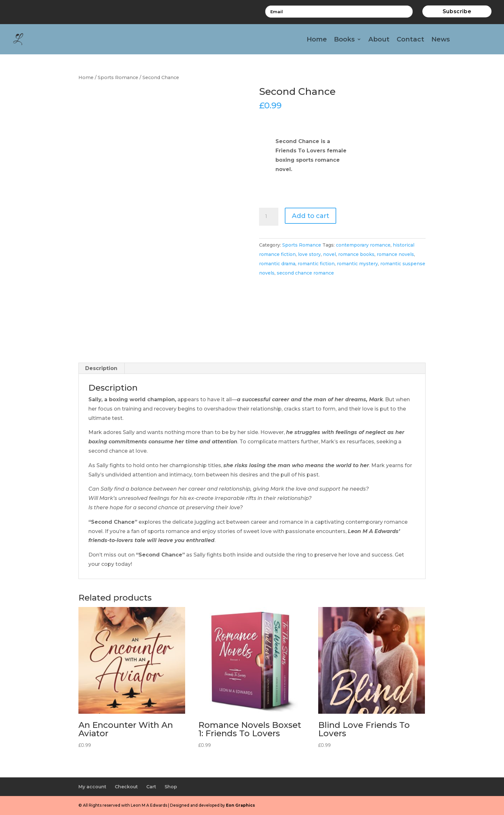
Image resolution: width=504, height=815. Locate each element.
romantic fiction (316, 264)
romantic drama (277, 264)
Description (101, 368)
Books (344, 40)
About (379, 40)
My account (92, 787)
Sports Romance (118, 77)
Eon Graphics (240, 805)
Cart (151, 787)
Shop (171, 787)
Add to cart (310, 216)
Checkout (126, 787)
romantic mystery (357, 264)
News (441, 40)
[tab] (101, 368)
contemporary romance (363, 245)
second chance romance (305, 273)
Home (317, 40)
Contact (410, 40)
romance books (356, 254)
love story (309, 254)
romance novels (395, 254)
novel (329, 254)
